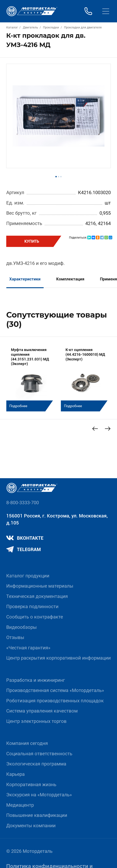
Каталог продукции (28, 576)
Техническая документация (37, 596)
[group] (31, 377)
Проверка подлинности (32, 607)
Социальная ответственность (39, 754)
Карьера (15, 774)
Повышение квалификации (37, 815)
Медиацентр (20, 805)
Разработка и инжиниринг (36, 680)
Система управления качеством (42, 711)
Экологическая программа (36, 764)
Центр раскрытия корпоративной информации (58, 658)
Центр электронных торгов (36, 721)
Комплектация (70, 279)
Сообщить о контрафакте (35, 617)
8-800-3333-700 (23, 503)
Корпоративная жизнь (31, 785)
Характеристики (25, 279)
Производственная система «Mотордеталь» (55, 690)
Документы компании (31, 826)
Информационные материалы (40, 586)
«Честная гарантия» (28, 648)
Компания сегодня (27, 743)
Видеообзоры (21, 627)
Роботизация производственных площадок (55, 701)
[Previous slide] (95, 429)
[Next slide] (108, 429)
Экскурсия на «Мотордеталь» (39, 795)
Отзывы (15, 637)
